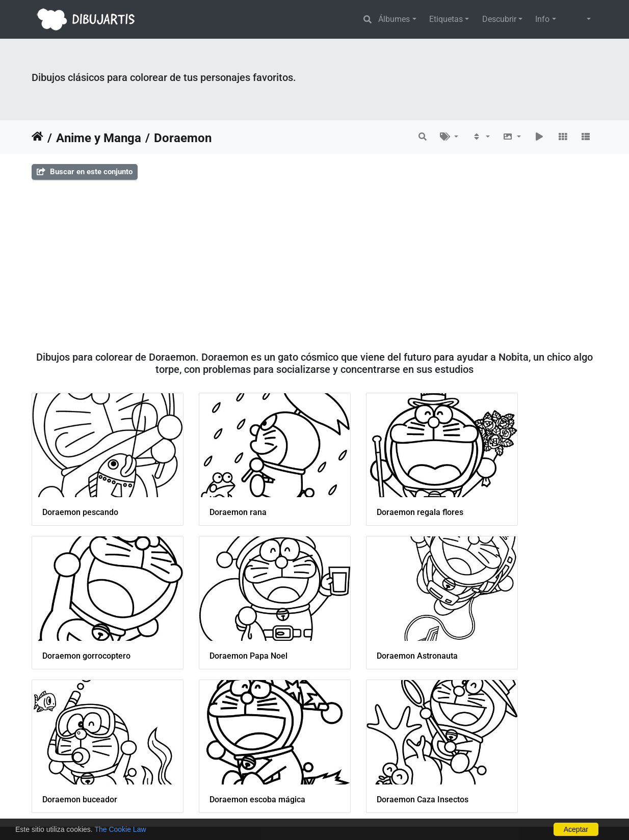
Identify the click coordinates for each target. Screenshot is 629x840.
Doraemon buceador (370, 626)
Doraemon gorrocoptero (522, 497)
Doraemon (183, 138)
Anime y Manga (99, 138)
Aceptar (576, 829)
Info (542, 19)
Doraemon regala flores (376, 497)
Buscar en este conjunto (85, 172)
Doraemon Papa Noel (81, 626)
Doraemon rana (216, 497)
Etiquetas (446, 19)
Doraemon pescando (80, 497)
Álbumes (394, 19)
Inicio (37, 138)
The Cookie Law (120, 829)
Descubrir (499, 19)
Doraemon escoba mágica (526, 626)
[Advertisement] (314, 261)
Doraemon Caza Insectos (88, 754)
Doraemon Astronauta (228, 626)
